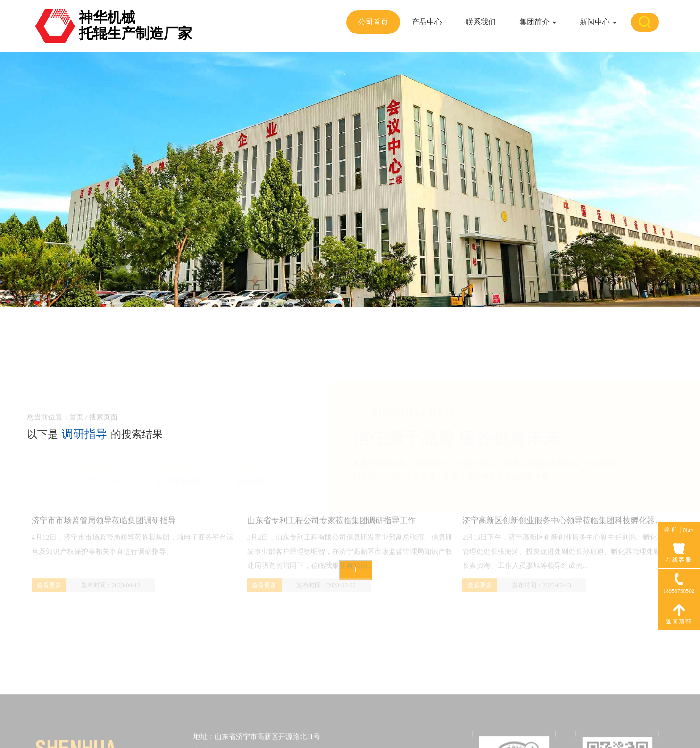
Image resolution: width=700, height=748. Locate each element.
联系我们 (481, 22)
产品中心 (427, 22)
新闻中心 (598, 22)
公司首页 (373, 22)
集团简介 (538, 22)
